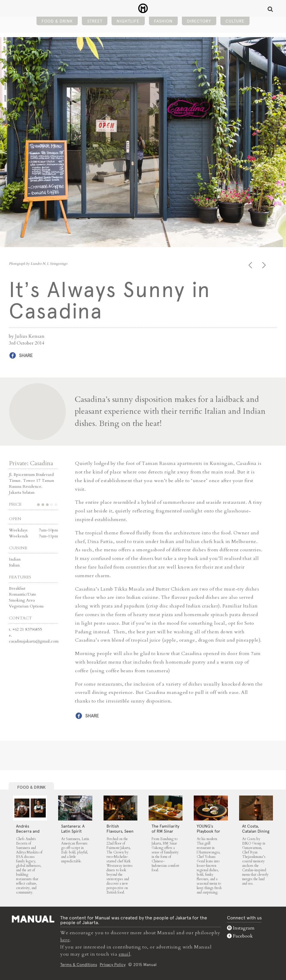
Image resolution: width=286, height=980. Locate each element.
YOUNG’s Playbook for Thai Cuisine (208, 831)
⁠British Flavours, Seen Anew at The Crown (120, 833)
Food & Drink (57, 23)
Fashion (163, 23)
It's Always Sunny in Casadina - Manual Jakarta (143, 9)
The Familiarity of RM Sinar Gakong (165, 831)
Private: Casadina (31, 463)
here (65, 940)
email (125, 954)
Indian (15, 559)
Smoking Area (22, 600)
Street (95, 23)
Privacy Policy (113, 964)
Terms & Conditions (79, 964)
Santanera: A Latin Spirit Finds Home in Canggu (75, 833)
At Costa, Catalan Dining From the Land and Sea (256, 833)
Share (26, 355)
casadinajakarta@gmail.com (34, 641)
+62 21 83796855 (27, 629)
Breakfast (17, 588)
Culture (235, 23)
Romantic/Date (23, 594)
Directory (199, 23)
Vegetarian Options (26, 606)
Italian (14, 565)
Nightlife (128, 23)
